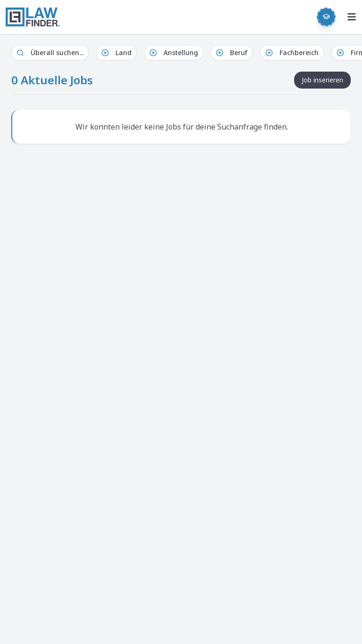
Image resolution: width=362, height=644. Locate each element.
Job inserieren (322, 80)
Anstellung (174, 53)
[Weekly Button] (326, 17)
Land (116, 53)
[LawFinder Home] (33, 17)
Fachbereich (292, 53)
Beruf (232, 53)
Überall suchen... (50, 53)
